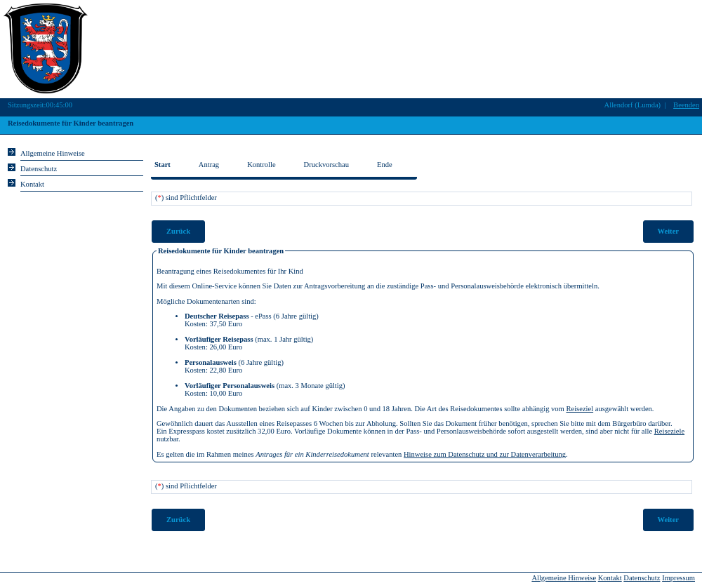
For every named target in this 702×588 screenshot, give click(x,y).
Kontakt (610, 578)
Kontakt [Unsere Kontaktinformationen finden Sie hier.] (32, 184)
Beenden (686, 105)
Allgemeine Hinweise (564, 578)
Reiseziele (669, 431)
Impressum (678, 578)
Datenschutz (642, 578)
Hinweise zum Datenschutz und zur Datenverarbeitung (485, 454)
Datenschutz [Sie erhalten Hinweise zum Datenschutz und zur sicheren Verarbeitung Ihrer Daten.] (39, 169)
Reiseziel (580, 409)
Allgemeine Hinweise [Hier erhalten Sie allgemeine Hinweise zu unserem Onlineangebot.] (53, 153)
